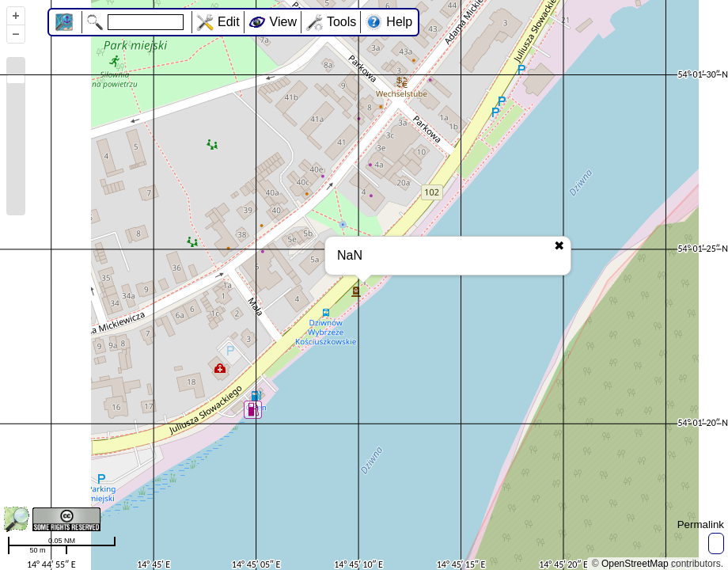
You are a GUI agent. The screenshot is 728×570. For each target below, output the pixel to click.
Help (399, 22)
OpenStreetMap (635, 564)
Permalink (701, 524)
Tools (341, 22)
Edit (229, 22)
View (283, 22)
